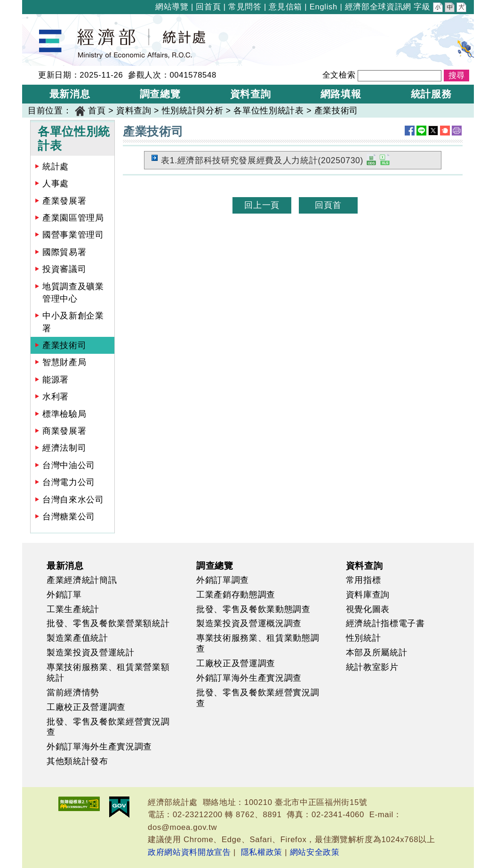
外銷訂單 (64, 595)
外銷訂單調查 (223, 580)
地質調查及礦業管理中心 (73, 293)
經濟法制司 (64, 448)
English (324, 7)
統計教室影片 (372, 667)
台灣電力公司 (69, 482)
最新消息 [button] (70, 94)
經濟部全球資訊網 (378, 7)
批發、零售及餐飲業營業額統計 (108, 623)
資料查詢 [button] (251, 94)
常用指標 (364, 580)
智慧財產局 (64, 362)
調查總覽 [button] (160, 94)
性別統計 (364, 638)
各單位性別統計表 (268, 111)
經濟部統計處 (54, 20)
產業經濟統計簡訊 (82, 580)
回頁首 (328, 205)
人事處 (56, 183)
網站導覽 (172, 7)
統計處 (56, 167)
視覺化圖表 (368, 609)
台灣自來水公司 (73, 500)
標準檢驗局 (64, 414)
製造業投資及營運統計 (91, 653)
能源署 (56, 380)
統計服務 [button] (431, 94)
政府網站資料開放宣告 (189, 852)
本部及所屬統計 (377, 653)
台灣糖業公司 (69, 517)
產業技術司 (336, 111)
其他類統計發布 (77, 761)
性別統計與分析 (193, 111)
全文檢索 (339, 75)
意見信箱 (285, 7)
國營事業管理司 (73, 235)
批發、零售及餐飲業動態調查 (253, 609)
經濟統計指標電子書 (385, 623)
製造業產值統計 (77, 638)
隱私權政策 (262, 852)
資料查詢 (134, 111)
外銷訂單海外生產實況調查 (99, 747)
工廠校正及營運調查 (86, 707)
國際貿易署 (64, 252)
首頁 (97, 111)
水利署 (56, 397)
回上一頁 (262, 205)
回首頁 (208, 7)
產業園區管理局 (73, 218)
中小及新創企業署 (73, 322)
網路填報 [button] (341, 94)
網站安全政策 (315, 852)
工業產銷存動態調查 (236, 595)
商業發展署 (64, 431)
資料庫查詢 (368, 595)
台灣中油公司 (69, 465)
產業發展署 (64, 201)
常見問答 (245, 7)
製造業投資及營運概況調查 (249, 623)
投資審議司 (64, 269)
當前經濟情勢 (73, 693)
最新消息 (65, 565)
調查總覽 (215, 565)
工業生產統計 (73, 609)
